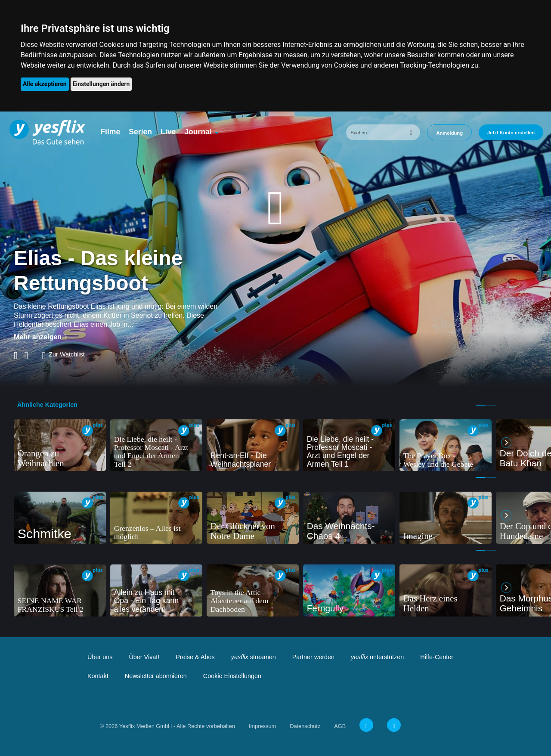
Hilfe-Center (437, 657)
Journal (198, 132)
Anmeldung (449, 133)
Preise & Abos (195, 657)
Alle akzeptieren (45, 84)
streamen (254, 657)
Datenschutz (305, 726)
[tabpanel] (60, 445)
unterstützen (377, 657)
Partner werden (313, 657)
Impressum (262, 726)
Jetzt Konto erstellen (511, 133)
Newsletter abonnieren (156, 676)
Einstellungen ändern (101, 84)
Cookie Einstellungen (232, 676)
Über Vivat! (144, 657)
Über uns (100, 657)
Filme (110, 132)
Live (168, 132)
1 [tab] (481, 405)
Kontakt (98, 676)
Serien (140, 132)
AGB (340, 726)
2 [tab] (491, 405)
